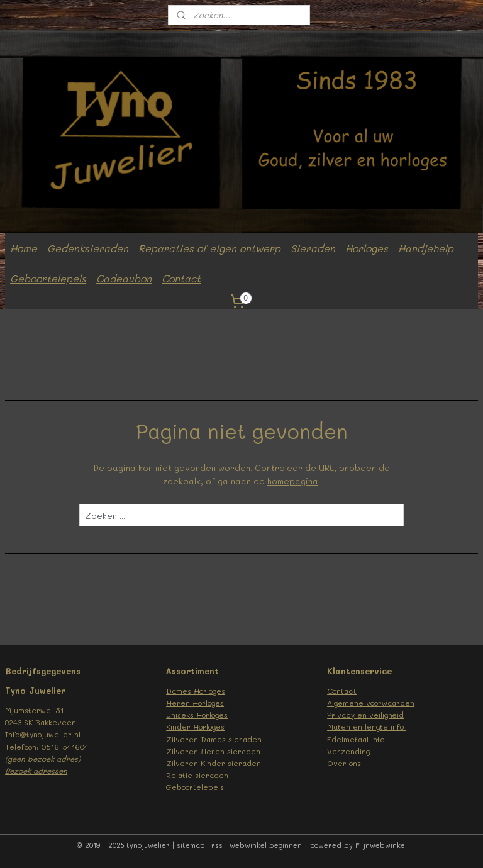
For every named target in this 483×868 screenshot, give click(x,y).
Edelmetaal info (356, 739)
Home (24, 248)
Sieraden (313, 248)
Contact (181, 278)
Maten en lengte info (367, 726)
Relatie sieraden (197, 775)
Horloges (367, 248)
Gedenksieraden (88, 248)
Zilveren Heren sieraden (214, 751)
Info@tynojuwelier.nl (43, 734)
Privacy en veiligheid (365, 715)
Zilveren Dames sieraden (214, 739)
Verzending (348, 751)
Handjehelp (426, 248)
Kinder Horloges (195, 726)
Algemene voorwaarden (371, 703)
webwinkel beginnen (266, 845)
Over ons (345, 763)
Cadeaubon (124, 278)
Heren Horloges (195, 703)
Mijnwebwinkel (381, 845)
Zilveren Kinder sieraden (214, 763)
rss (217, 845)
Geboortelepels (48, 278)
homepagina (293, 480)
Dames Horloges (196, 691)
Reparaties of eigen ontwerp (209, 248)
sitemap (191, 845)
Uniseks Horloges (197, 715)
